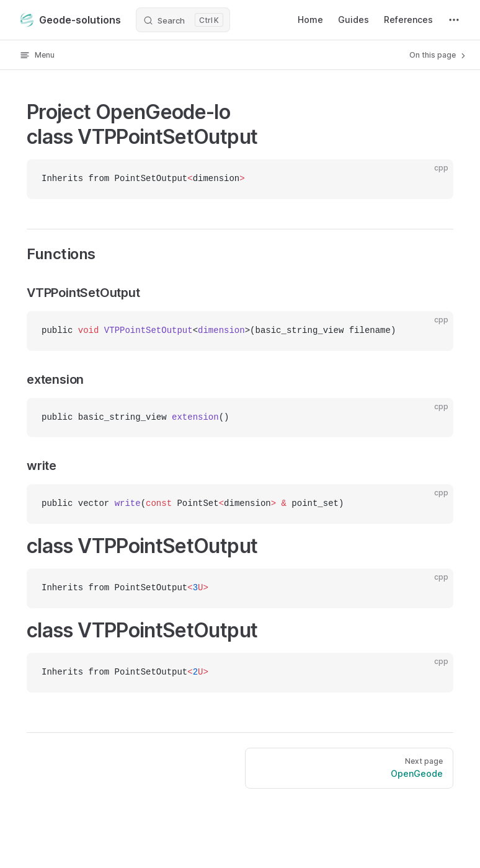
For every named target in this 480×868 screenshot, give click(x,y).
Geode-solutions (70, 20)
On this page (438, 55)
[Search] (183, 20)
